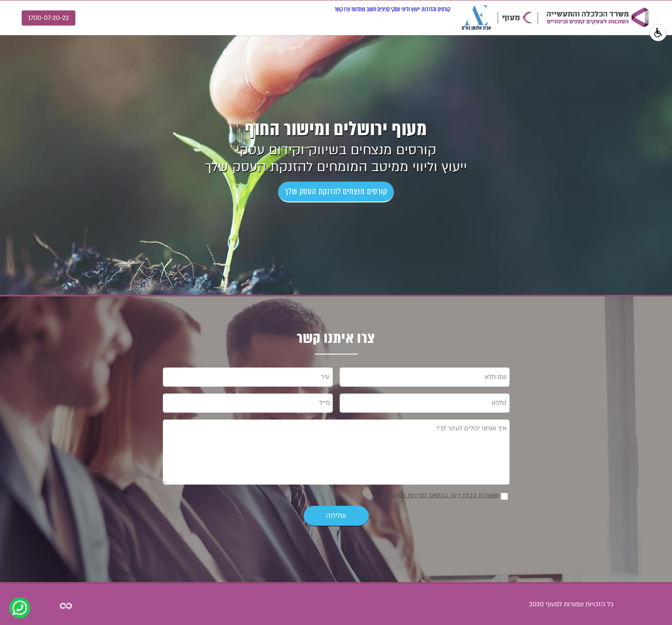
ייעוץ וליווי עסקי (370, 17)
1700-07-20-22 (49, 18)
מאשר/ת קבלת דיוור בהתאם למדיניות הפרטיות (442, 495)
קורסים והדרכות (424, 17)
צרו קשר (249, 17)
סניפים (328, 17)
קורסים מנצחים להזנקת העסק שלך (336, 191)
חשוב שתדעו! (290, 17)
